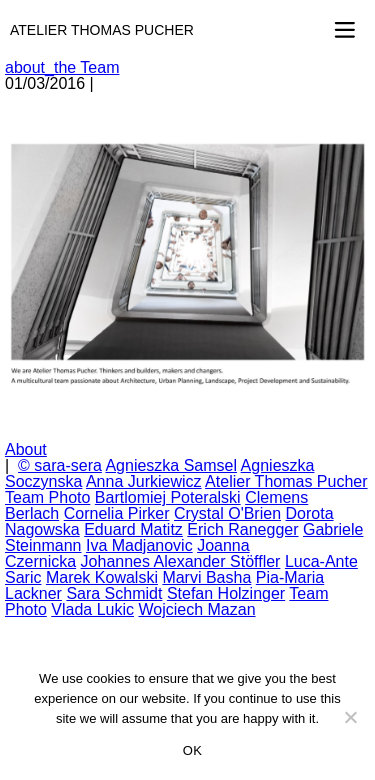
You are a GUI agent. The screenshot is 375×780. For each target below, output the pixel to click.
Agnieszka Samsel (171, 465)
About (26, 449)
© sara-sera (60, 465)
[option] (187, 267)
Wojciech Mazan (196, 609)
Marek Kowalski (102, 577)
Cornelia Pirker (117, 513)
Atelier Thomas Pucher (102, 30)
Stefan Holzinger (226, 593)
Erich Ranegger (242, 529)
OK (192, 750)
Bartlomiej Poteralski (168, 497)
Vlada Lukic (92, 609)
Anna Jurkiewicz (144, 481)
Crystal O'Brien (227, 513)
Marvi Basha (206, 577)
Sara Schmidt (114, 593)
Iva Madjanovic (139, 545)
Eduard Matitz (133, 529)
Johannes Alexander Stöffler (181, 561)
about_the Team (62, 67)
